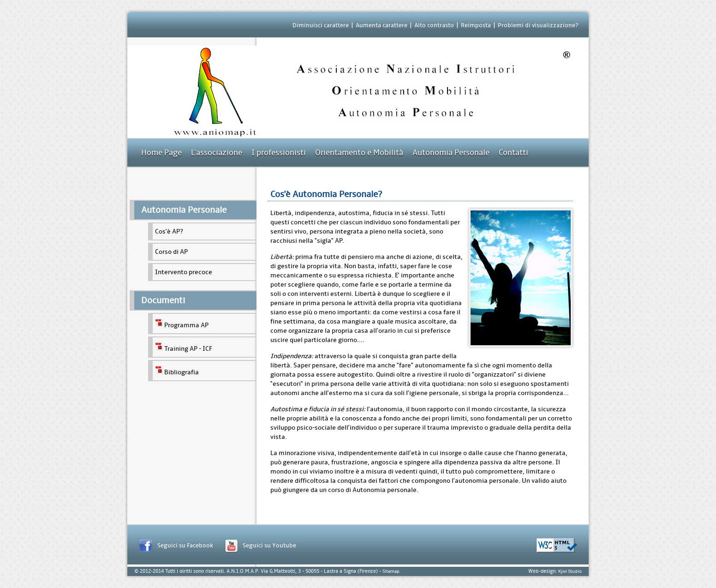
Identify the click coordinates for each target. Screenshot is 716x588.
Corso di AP (171, 252)
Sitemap (391, 571)
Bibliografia (177, 371)
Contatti (513, 153)
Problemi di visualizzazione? (538, 25)
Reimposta (476, 25)
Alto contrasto (434, 25)
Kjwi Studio (570, 571)
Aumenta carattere (382, 25)
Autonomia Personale (451, 153)
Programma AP (182, 324)
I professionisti (279, 153)
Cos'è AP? (169, 231)
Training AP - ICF (184, 347)
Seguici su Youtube (269, 545)
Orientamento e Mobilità (359, 153)
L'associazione (217, 153)
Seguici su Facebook (185, 545)
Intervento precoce (184, 272)
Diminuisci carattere (321, 25)
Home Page (161, 153)
